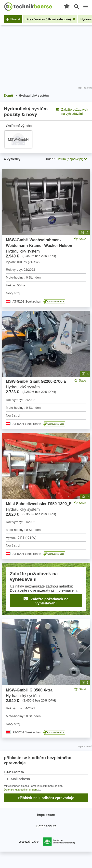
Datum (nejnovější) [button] (72, 159)
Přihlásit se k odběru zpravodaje (46, 798)
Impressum (46, 815)
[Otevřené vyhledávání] (77, 7)
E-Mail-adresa (14, 772)
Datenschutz (46, 826)
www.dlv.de (29, 841)
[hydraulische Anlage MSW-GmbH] (18, 139)
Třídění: (50, 159)
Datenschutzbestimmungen (20, 790)
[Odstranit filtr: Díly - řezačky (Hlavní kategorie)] (50, 19)
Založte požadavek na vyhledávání (72, 112)
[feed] (46, 453)
